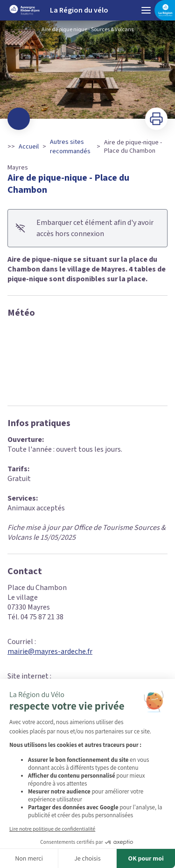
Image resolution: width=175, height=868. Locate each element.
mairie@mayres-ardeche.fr (50, 651)
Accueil (29, 147)
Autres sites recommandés (70, 147)
